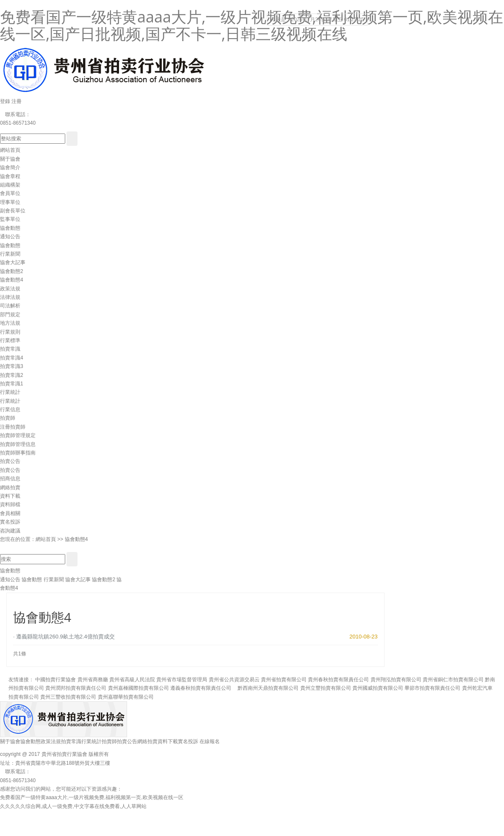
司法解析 (10, 306)
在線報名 (210, 741)
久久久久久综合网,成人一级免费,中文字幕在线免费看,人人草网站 (73, 806)
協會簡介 (10, 167)
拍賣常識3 (12, 366)
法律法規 (10, 297)
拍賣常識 (10, 349)
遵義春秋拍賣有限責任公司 (201, 688)
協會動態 (10, 228)
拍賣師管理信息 (18, 444)
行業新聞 (10, 254)
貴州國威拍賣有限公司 (378, 688)
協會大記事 (13, 262)
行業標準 (10, 340)
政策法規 (10, 289)
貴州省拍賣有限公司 (284, 680)
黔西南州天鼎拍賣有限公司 (266, 688)
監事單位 (10, 219)
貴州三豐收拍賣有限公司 (68, 697)
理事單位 (10, 202)
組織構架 (10, 185)
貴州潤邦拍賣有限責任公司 (76, 688)
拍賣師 (8, 418)
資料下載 (10, 496)
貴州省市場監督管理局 (182, 680)
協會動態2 (12, 271)
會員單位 (10, 193)
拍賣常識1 (12, 384)
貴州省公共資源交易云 (234, 680)
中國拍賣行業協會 (55, 680)
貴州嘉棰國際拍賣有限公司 (138, 688)
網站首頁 (10, 150)
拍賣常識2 (12, 375)
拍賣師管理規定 (18, 435)
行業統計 (10, 392)
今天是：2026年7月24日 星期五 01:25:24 (317, 20)
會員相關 (10, 513)
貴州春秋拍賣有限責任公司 (338, 680)
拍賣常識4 (12, 358)
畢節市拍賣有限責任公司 (432, 688)
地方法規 (10, 323)
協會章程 (10, 176)
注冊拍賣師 (13, 427)
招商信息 (10, 479)
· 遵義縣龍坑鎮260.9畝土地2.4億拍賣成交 (64, 637)
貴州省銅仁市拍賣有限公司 (453, 680)
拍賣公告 (10, 461)
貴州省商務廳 (93, 680)
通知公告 (10, 237)
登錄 (5, 101)
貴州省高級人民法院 (132, 680)
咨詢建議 (10, 531)
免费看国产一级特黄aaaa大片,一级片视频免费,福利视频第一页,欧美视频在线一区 (92, 797)
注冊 (17, 101)
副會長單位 (13, 211)
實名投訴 (10, 522)
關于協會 (10, 159)
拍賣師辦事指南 (18, 453)
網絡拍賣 (10, 488)
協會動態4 (12, 280)
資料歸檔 (10, 504)
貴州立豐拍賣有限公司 (326, 688)
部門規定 (10, 315)
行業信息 (10, 410)
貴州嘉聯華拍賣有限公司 (126, 697)
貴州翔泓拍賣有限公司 (396, 680)
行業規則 (10, 332)
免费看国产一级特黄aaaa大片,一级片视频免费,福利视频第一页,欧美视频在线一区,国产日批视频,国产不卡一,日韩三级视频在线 (252, 25)
